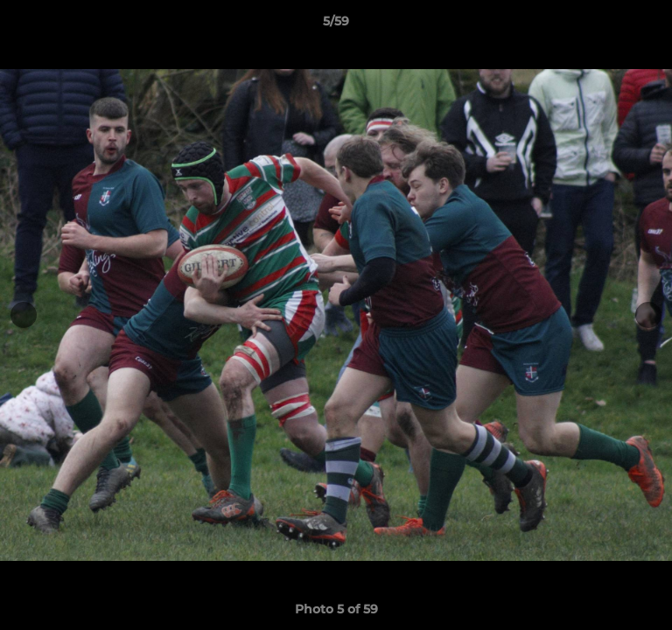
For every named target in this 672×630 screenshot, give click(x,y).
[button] (651, 25)
